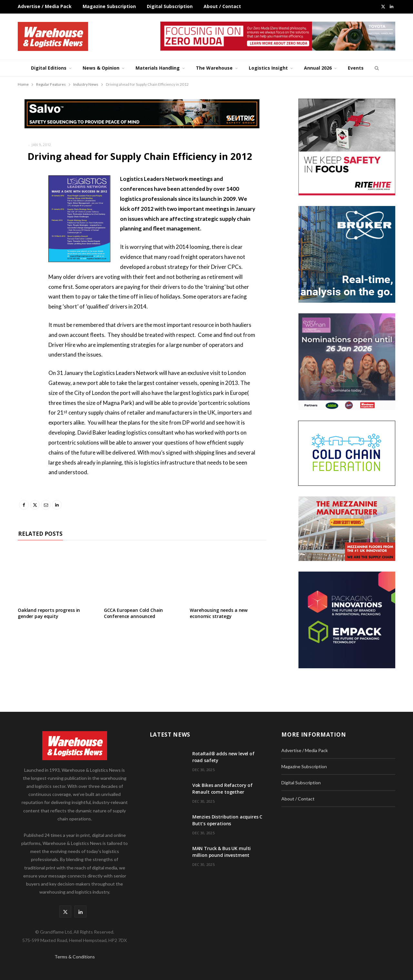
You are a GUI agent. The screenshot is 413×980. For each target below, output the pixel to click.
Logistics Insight (268, 68)
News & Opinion (101, 68)
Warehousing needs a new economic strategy (219, 613)
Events (356, 68)
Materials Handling (158, 68)
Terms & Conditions (75, 957)
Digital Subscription (170, 6)
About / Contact (222, 6)
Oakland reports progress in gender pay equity (49, 613)
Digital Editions (49, 68)
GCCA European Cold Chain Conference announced (134, 613)
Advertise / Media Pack (45, 6)
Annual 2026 (318, 68)
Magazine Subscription (109, 6)
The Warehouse (214, 68)
